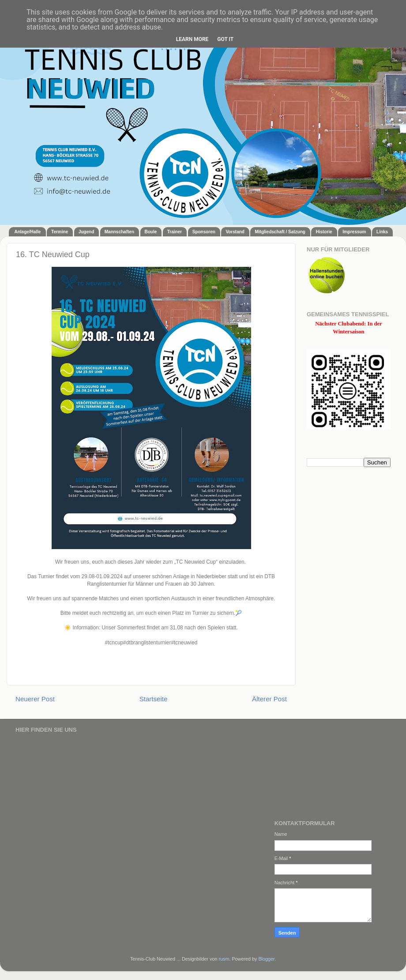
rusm (224, 959)
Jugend (86, 232)
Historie (324, 232)
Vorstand (235, 232)
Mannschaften (119, 232)
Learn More (192, 39)
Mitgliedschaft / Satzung (280, 232)
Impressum (354, 232)
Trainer (175, 232)
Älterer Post (269, 699)
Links (382, 232)
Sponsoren (204, 232)
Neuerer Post (35, 699)
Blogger (266, 959)
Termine (60, 232)
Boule (151, 232)
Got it (225, 39)
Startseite (154, 699)
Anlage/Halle (28, 232)
